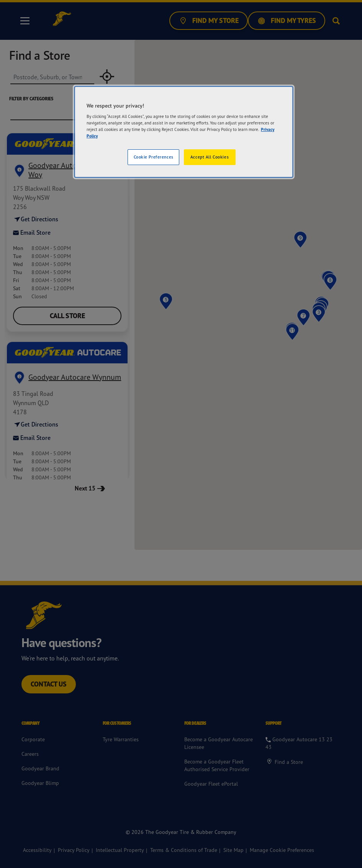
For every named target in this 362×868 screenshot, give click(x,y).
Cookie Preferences (154, 157)
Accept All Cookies (210, 157)
